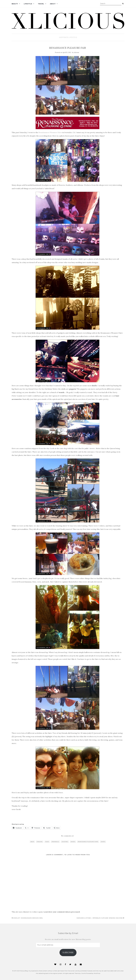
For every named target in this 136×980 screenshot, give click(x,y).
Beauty (15, 4)
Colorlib (83, 973)
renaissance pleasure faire (88, 842)
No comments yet (67, 836)
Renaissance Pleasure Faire (50, 132)
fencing (40, 842)
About (53, 4)
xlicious (77, 52)
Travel (41, 4)
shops (103, 842)
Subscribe (68, 953)
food (47, 842)
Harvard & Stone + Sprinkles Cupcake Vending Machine (100, 918)
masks (73, 842)
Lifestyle (28, 4)
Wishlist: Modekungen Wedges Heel (27, 918)
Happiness (64, 37)
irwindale (55, 842)
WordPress (97, 973)
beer (32, 842)
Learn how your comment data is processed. (62, 912)
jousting (65, 842)
